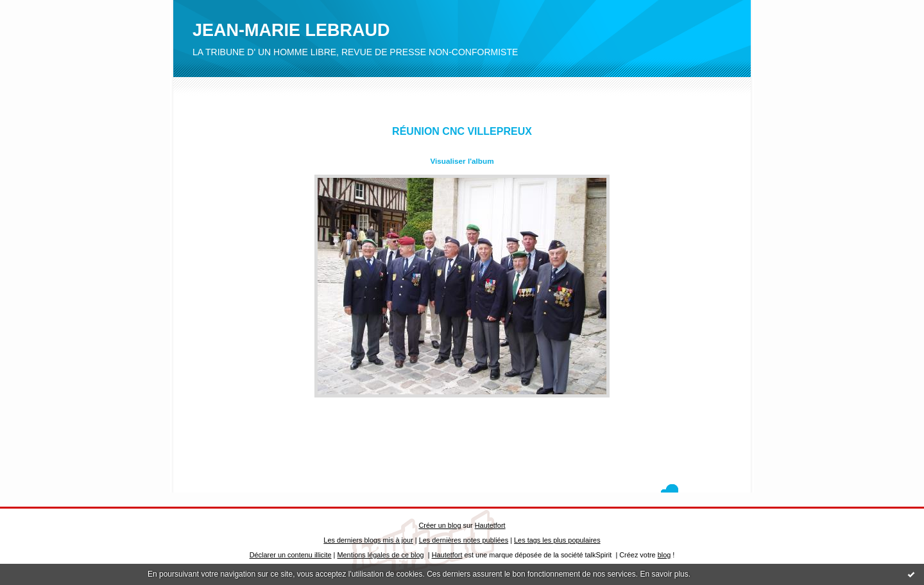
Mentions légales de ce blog (380, 555)
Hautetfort (490, 525)
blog (664, 555)
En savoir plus (664, 574)
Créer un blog (440, 525)
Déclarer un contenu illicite (291, 555)
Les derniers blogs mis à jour (368, 540)
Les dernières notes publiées (464, 540)
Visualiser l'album (462, 161)
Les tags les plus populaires (557, 540)
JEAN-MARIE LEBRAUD (291, 30)
